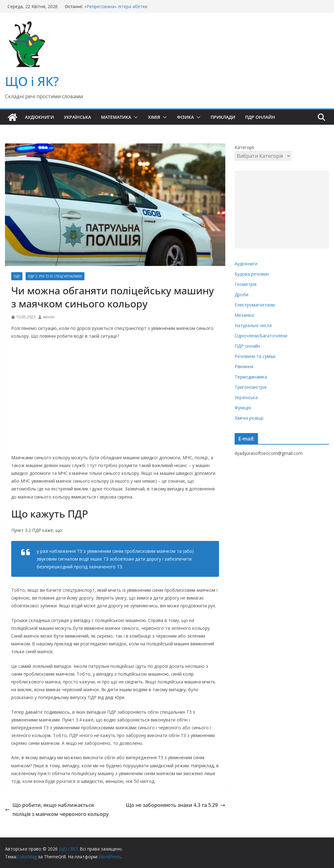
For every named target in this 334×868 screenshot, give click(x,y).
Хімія (154, 117)
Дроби (241, 294)
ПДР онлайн (260, 117)
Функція (243, 408)
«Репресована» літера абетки (116, 6)
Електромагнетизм (255, 305)
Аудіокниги (39, 117)
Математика (116, 117)
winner (49, 317)
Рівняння (244, 366)
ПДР (17, 276)
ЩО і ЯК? (32, 81)
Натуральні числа (253, 325)
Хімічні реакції (249, 418)
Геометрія (246, 284)
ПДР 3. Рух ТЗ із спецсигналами (55, 276)
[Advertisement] (282, 210)
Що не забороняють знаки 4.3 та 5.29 (176, 805)
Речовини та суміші (255, 356)
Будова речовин (252, 274)
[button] (135, 117)
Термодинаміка (251, 377)
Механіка (244, 315)
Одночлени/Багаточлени (261, 336)
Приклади (223, 117)
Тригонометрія (250, 387)
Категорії (244, 147)
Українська (77, 117)
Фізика (185, 117)
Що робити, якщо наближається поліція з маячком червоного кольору (57, 810)
